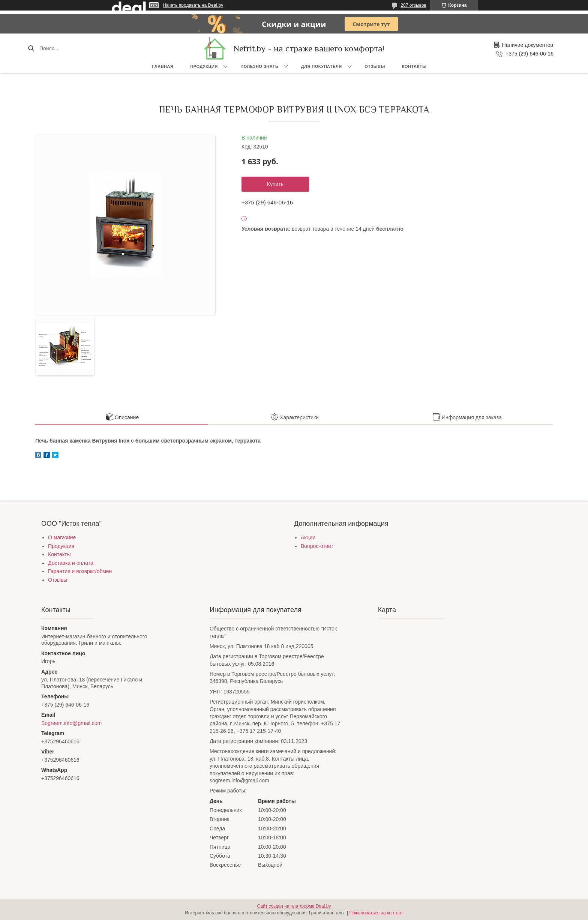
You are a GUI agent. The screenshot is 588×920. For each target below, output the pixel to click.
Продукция (204, 66)
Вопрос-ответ (317, 546)
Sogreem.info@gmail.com (71, 723)
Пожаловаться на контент (376, 913)
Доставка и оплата (71, 563)
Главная (163, 66)
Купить (275, 184)
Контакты (414, 66)
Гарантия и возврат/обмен (80, 571)
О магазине (62, 537)
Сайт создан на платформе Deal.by (294, 906)
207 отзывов (413, 5)
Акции (308, 537)
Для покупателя (322, 66)
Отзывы (375, 66)
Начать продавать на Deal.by (193, 5)
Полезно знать (259, 66)
